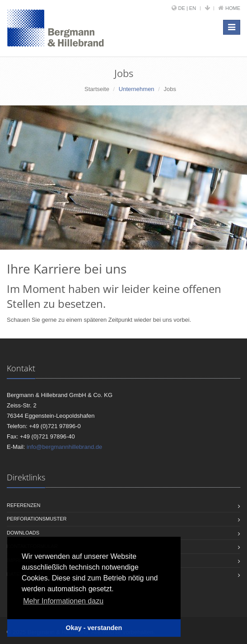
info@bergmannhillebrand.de (64, 447)
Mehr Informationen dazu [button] (63, 601)
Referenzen (24, 505)
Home (233, 8)
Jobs (170, 89)
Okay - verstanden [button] (94, 628)
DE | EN (187, 8)
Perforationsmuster (37, 519)
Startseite (97, 89)
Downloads (23, 533)
